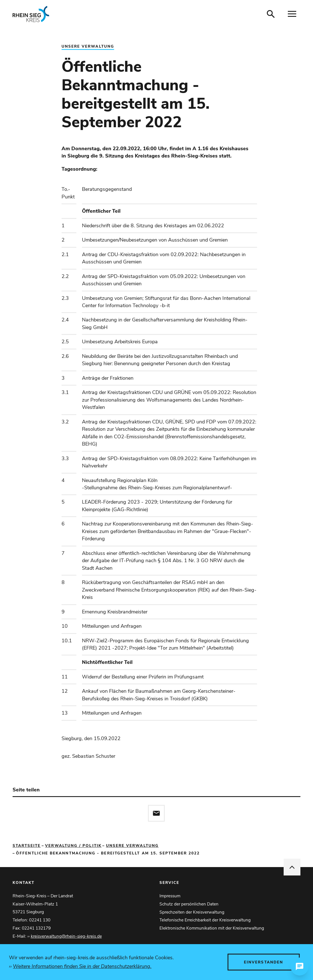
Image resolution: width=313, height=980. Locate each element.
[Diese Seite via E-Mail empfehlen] (156, 813)
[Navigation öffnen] (292, 14)
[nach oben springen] (292, 867)
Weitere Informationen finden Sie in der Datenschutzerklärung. (82, 966)
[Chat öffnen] (300, 967)
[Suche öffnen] (271, 14)
